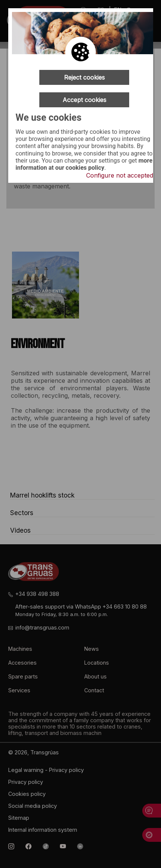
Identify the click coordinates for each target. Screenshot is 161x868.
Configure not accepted (120, 175)
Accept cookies (84, 100)
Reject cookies (84, 77)
